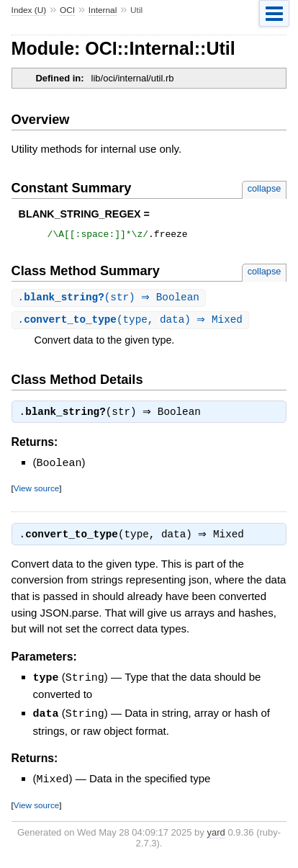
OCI (67, 10)
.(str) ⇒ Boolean (110, 300)
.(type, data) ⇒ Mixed (132, 323)
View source (36, 492)
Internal (103, 10)
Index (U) (29, 10)
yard (216, 836)
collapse (265, 188)
